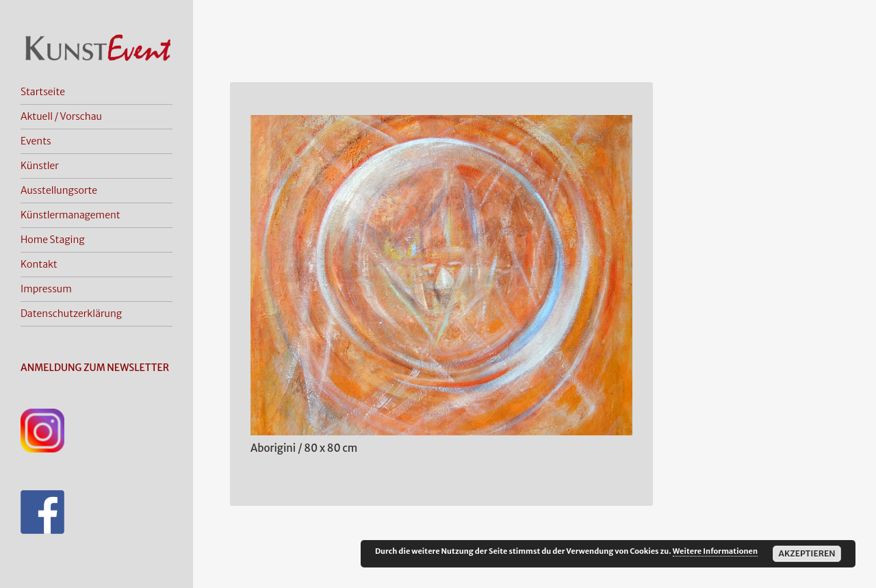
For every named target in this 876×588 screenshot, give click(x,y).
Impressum (46, 289)
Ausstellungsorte (59, 190)
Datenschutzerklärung (71, 314)
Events (36, 141)
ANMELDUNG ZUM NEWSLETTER (95, 368)
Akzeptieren (807, 553)
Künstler (40, 166)
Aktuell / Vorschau (61, 116)
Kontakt (39, 264)
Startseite (43, 92)
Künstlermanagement (70, 215)
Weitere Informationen (715, 551)
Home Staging (53, 240)
